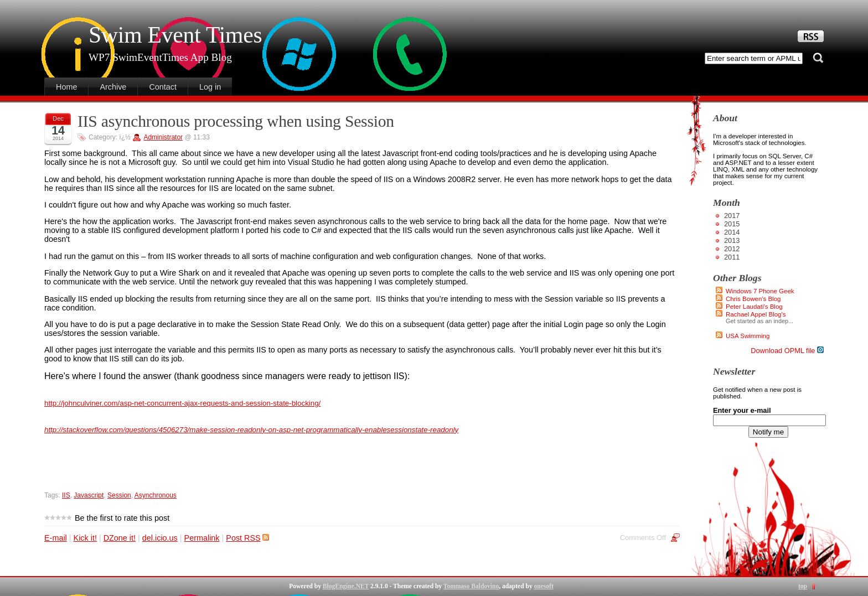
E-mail (56, 538)
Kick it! (85, 538)
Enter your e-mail (742, 410)
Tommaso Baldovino (471, 586)
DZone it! (120, 538)
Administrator (163, 137)
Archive (113, 87)
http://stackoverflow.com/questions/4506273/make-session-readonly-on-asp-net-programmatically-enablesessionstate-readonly (251, 430)
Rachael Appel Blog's (756, 314)
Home (66, 87)
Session (119, 495)
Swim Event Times (175, 35)
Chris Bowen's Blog (753, 299)
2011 (732, 257)
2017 (732, 216)
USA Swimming (748, 336)
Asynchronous (156, 495)
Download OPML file (787, 351)
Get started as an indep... (759, 321)
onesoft (544, 586)
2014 (732, 232)
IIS (66, 495)
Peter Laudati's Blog (754, 307)
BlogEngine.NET (346, 586)
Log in (210, 87)
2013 (732, 240)
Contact (163, 87)
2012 (732, 249)
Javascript (89, 495)
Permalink (202, 538)
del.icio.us (160, 538)
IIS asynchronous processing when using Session (236, 121)
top (803, 586)
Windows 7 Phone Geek (760, 291)
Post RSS (247, 538)
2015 (732, 224)
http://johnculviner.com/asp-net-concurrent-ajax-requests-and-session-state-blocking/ (182, 403)
